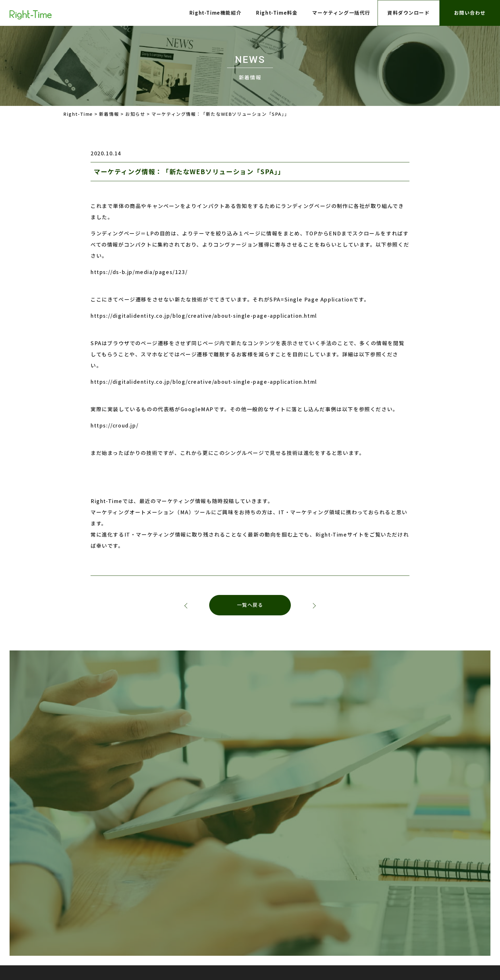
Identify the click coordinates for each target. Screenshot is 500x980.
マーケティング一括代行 (341, 13)
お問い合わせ (470, 13)
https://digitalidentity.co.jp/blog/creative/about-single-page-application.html (204, 316)
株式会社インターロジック (316, 881)
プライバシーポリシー (160, 881)
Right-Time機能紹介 (215, 13)
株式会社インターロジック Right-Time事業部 (306, 938)
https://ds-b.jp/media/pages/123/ (139, 272)
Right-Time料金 (277, 13)
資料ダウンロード (409, 13)
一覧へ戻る (250, 605)
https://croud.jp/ (114, 425)
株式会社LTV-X (240, 881)
